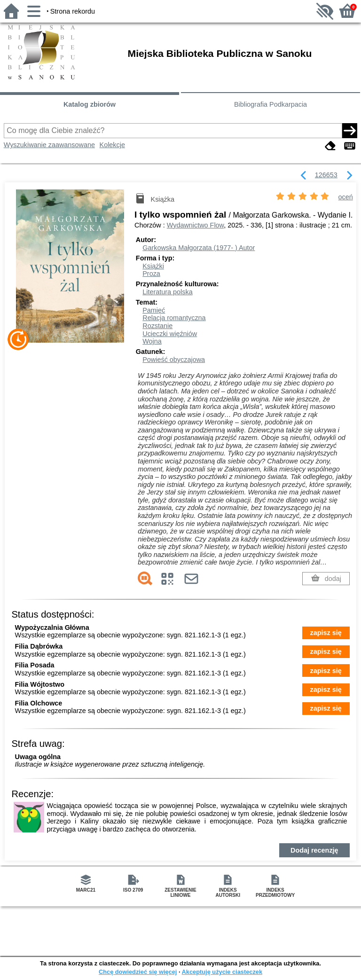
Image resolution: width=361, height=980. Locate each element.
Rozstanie (157, 326)
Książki (153, 266)
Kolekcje (112, 145)
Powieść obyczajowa (174, 360)
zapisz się (326, 633)
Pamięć (154, 310)
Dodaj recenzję (314, 850)
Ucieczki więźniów (170, 334)
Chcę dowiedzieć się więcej (138, 972)
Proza (151, 274)
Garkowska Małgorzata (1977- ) (199, 248)
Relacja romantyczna (174, 318)
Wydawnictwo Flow (195, 225)
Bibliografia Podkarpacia (271, 104)
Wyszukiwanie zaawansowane (49, 145)
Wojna (152, 341)
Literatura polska (167, 292)
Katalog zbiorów (90, 104)
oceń (346, 197)
